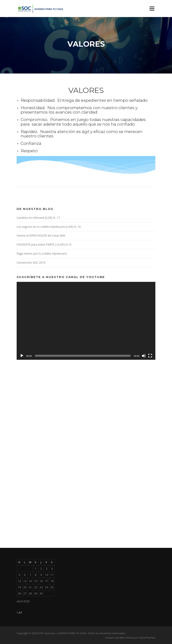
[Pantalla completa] (150, 356)
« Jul (19, 612)
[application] (86, 321)
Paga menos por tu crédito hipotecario (42, 253)
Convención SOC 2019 (31, 263)
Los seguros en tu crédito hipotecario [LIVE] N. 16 (49, 227)
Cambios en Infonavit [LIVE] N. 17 (38, 218)
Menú (152, 9)
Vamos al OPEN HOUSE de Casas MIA (41, 235)
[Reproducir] (22, 356)
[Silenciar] (144, 356)
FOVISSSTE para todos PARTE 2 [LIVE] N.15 (44, 244)
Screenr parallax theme (119, 638)
